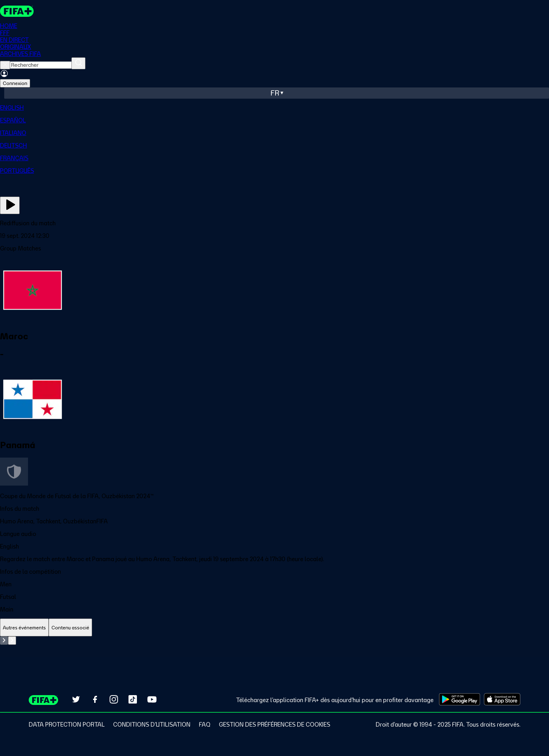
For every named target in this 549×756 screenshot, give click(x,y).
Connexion (15, 83)
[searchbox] (41, 65)
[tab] (24, 628)
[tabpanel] (274, 654)
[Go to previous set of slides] (4, 641)
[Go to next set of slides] (12, 641)
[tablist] (274, 628)
